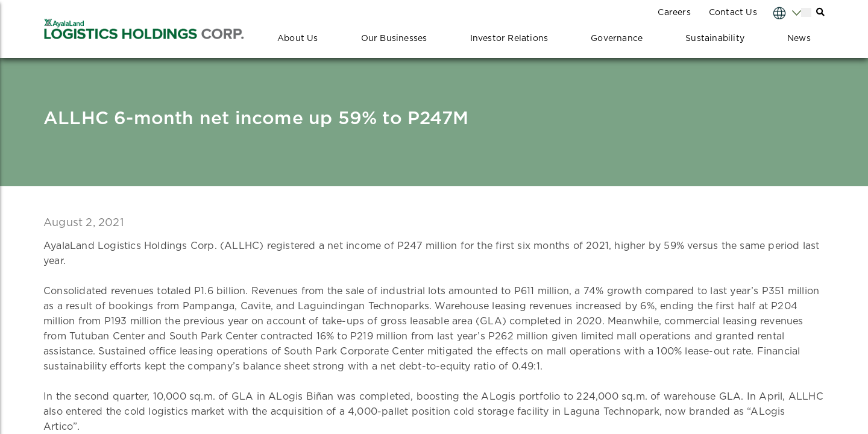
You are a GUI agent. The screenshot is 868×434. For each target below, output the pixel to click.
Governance (617, 39)
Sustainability (715, 39)
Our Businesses (394, 39)
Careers (674, 13)
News (799, 39)
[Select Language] (775, 12)
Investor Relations (509, 39)
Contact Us (733, 13)
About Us (298, 39)
